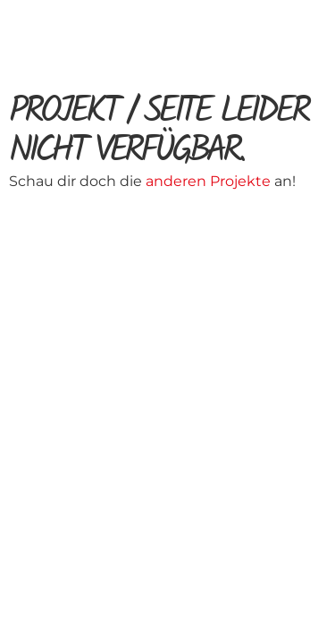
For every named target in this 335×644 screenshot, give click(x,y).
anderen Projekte (210, 181)
